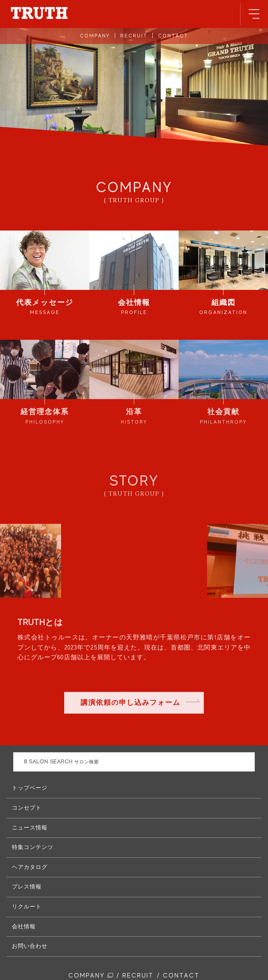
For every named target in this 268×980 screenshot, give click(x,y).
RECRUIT (134, 36)
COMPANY (95, 36)
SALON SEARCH (61, 762)
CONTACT (173, 36)
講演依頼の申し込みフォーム (131, 704)
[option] (134, 528)
